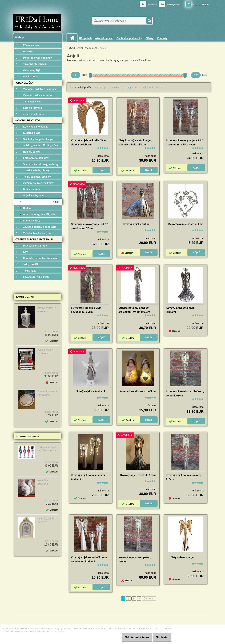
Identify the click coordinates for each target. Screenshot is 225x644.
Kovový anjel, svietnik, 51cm (138, 475)
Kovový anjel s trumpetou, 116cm (135, 559)
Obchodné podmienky (129, 38)
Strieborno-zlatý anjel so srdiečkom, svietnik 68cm (134, 310)
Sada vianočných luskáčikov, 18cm (47, 449)
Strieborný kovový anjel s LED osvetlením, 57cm (90, 226)
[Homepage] (73, 38)
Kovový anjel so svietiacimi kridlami (88, 477)
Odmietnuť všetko (133, 637)
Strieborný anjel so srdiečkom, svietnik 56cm (185, 393)
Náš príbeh (85, 38)
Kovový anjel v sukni (136, 224)
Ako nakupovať (104, 38)
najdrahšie (118, 87)
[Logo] (37, 22)
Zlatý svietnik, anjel (182, 557)
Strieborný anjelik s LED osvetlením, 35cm (86, 310)
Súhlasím (161, 637)
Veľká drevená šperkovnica (45, 351)
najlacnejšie (102, 87)
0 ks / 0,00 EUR (201, 4)
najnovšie (133, 87)
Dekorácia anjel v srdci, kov (185, 224)
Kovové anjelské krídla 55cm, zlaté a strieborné (89, 142)
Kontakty (162, 38)
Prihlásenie (146, 4)
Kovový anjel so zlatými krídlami (181, 310)
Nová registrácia (170, 4)
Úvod (72, 48)
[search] (149, 20)
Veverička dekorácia (43, 482)
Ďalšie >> (149, 599)
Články (150, 38)
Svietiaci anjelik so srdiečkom (138, 391)
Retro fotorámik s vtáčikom (47, 520)
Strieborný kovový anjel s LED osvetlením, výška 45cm (185, 142)
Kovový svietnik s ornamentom (47, 310)
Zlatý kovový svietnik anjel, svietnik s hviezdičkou (135, 142)
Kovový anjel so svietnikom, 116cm (183, 477)
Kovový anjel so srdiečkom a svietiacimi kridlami (89, 559)
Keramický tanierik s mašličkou (47, 393)
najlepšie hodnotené (153, 87)
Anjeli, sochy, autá (87, 48)
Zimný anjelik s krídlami (90, 391)
